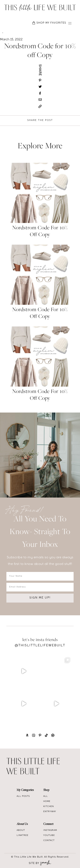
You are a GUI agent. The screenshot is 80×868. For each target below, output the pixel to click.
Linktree (23, 835)
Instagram (50, 830)
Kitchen (49, 807)
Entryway (50, 812)
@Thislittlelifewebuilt (40, 646)
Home (47, 801)
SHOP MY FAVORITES (49, 23)
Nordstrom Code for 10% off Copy (40, 231)
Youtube (49, 835)
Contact (49, 841)
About (21, 830)
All (46, 796)
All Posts (23, 796)
